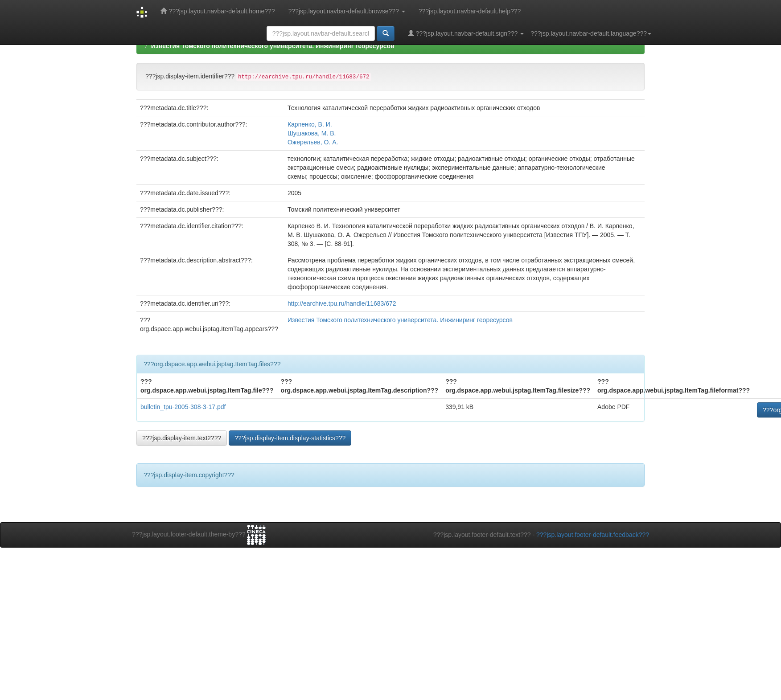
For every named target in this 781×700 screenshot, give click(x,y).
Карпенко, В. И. (310, 124)
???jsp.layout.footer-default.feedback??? (593, 535)
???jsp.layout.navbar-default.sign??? (466, 33)
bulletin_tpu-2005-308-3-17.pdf (183, 407)
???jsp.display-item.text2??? (182, 438)
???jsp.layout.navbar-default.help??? (470, 11)
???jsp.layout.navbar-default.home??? (218, 11)
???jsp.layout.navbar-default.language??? (591, 33)
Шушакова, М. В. (312, 133)
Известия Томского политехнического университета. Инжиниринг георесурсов (273, 46)
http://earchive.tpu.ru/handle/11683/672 (342, 303)
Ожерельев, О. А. (313, 142)
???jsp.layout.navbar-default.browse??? (347, 11)
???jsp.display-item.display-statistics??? (290, 438)
